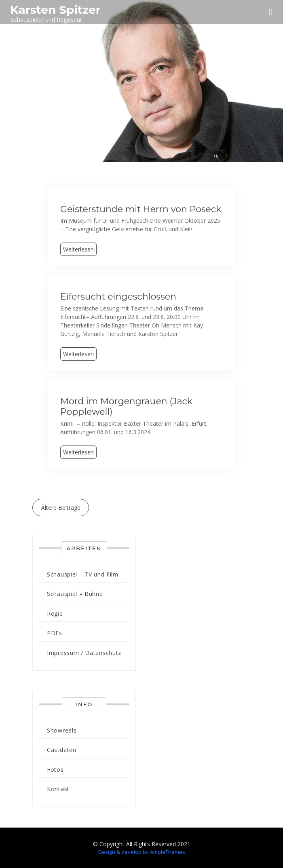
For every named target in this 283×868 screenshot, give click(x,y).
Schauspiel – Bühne (75, 594)
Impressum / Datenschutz (84, 653)
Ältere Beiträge (61, 508)
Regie (55, 614)
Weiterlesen (78, 249)
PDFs (55, 633)
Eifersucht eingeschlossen (118, 297)
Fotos (55, 770)
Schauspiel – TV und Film (83, 574)
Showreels (62, 730)
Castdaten (61, 750)
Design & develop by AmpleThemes (142, 852)
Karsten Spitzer (55, 10)
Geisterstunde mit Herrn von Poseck (141, 209)
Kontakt (58, 789)
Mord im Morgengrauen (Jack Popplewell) (126, 407)
